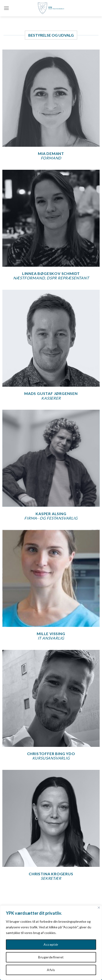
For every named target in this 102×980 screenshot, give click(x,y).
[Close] (99, 908)
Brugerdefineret (51, 957)
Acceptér (51, 944)
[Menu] (6, 8)
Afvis (51, 970)
